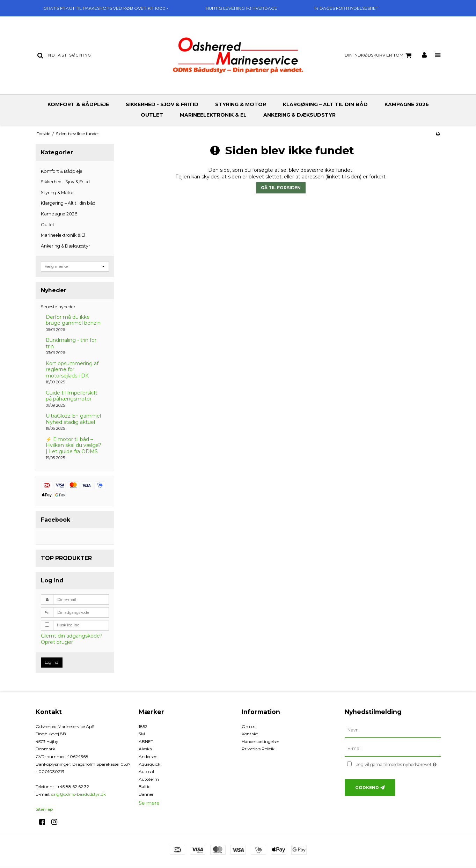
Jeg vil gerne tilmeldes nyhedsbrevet (398, 763)
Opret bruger (57, 642)
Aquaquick (149, 764)
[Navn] (393, 730)
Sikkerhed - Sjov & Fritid (162, 104)
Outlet (152, 115)
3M (142, 734)
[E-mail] (393, 749)
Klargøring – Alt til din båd (325, 104)
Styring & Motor (241, 104)
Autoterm (149, 779)
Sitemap (44, 809)
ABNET (146, 741)
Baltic (144, 786)
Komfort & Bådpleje (78, 104)
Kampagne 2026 (407, 104)
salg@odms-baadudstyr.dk (79, 794)
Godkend (367, 788)
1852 (143, 726)
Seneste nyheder (58, 307)
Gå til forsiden (281, 188)
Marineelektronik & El (213, 115)
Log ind (52, 663)
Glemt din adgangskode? (72, 636)
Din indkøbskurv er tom (379, 56)
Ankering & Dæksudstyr (299, 115)
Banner (146, 794)
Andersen (148, 756)
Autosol (146, 771)
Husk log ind (68, 625)
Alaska (145, 749)
